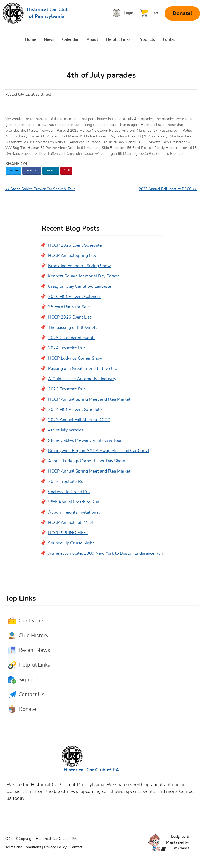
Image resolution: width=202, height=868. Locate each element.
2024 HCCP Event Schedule (75, 410)
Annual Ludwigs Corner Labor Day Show (87, 461)
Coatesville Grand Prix (69, 492)
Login (128, 13)
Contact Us (32, 695)
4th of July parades (66, 430)
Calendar (70, 40)
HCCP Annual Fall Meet (71, 523)
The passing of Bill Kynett (73, 328)
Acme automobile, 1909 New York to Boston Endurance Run (106, 554)
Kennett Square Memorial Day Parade (84, 276)
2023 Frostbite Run (67, 389)
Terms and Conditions (23, 847)
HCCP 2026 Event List (70, 318)
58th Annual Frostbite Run (74, 502)
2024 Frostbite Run (67, 348)
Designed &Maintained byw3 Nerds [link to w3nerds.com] (178, 842)
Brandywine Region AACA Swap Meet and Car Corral (99, 451)
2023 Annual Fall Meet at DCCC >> (168, 189)
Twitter (14, 171)
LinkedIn (51, 171)
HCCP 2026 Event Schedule (75, 246)
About (92, 40)
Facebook (32, 171)
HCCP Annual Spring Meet (74, 256)
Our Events (32, 621)
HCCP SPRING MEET (68, 533)
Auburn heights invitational (74, 513)
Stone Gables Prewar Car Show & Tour (85, 441)
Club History (34, 636)
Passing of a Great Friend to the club (83, 369)
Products (147, 40)
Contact (170, 40)
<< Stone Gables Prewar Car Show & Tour (40, 189)
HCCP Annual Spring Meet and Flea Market (89, 400)
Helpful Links (118, 40)
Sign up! (28, 680)
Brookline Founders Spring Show (79, 266)
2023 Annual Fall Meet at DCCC (79, 420)
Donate (27, 710)
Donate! (182, 13)
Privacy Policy (55, 847)
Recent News (34, 651)
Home (31, 40)
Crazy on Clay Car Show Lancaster (80, 287)
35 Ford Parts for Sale (69, 307)
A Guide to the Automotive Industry (82, 379)
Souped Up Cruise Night (71, 543)
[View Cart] (150, 13)
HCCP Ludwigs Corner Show (75, 359)
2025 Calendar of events (72, 338)
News (49, 40)
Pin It (66, 171)
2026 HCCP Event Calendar (75, 297)
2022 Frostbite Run (67, 482)
